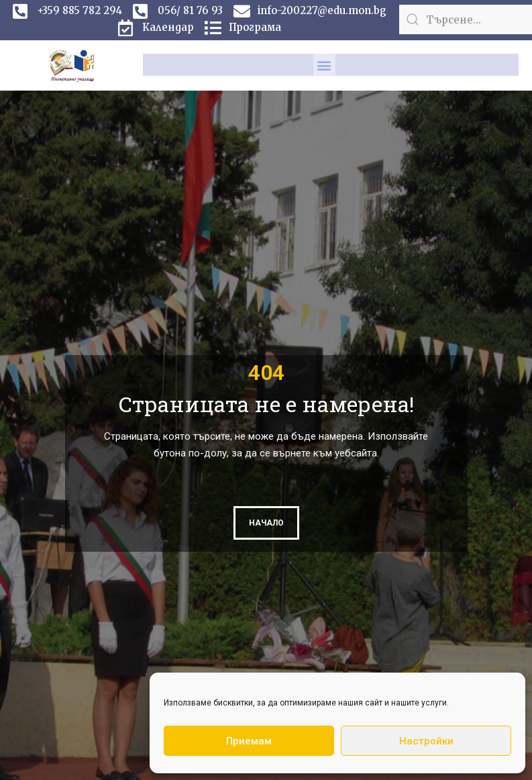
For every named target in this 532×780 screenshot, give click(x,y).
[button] (324, 65)
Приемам (249, 741)
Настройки (426, 741)
